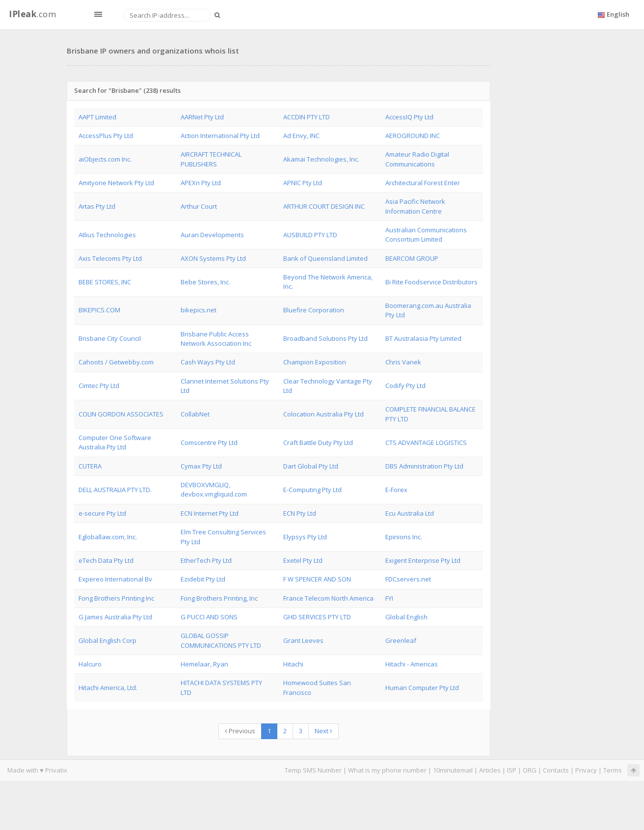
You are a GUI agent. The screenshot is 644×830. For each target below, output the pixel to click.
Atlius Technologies (107, 235)
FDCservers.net (408, 579)
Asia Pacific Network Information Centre (415, 206)
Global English (406, 617)
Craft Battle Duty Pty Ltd (318, 443)
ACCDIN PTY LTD (307, 117)
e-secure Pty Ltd (102, 513)
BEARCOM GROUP (412, 258)
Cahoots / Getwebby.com (116, 362)
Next (323, 731)
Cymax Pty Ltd (201, 466)
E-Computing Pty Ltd (312, 490)
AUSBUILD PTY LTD (310, 235)
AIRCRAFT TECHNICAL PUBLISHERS (211, 159)
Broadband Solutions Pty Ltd (325, 338)
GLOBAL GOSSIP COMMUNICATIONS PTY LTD (221, 640)
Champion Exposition (315, 362)
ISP (512, 770)
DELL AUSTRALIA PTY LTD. (115, 490)
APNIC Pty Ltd (303, 183)
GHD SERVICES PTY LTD (317, 617)
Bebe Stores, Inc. (205, 282)
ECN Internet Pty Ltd (210, 513)
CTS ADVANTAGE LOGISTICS (426, 443)
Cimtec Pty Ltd (99, 386)
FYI (389, 598)
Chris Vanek (403, 362)
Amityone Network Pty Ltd (116, 183)
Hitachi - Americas (412, 664)
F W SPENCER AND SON (317, 579)
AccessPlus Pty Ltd (106, 136)
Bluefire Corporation (314, 310)
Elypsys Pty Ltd (305, 537)
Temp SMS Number (313, 770)
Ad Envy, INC (301, 136)
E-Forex (396, 490)
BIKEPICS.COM (99, 310)
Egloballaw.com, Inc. (108, 537)
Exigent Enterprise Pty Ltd (423, 560)
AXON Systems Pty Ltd (213, 258)
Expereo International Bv (115, 579)
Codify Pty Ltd (405, 386)
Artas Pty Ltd (97, 206)
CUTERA (90, 466)
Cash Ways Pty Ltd (208, 362)
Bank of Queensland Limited (325, 258)
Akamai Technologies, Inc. (321, 159)
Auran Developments (212, 235)
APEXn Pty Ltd (201, 183)
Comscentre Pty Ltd (209, 443)
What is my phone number (387, 770)
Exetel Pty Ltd (303, 560)
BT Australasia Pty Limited (423, 338)
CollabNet (195, 414)
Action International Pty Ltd (220, 136)
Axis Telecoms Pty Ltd (110, 258)
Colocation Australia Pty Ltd (323, 414)
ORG (530, 770)
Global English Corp (107, 640)
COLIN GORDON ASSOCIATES (121, 414)
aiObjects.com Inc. (105, 159)
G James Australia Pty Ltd (115, 617)
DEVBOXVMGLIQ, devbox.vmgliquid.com (214, 489)
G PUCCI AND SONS (209, 617)
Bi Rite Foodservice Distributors (431, 282)
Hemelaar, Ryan (204, 664)
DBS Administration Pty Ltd (424, 466)
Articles (490, 770)
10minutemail (453, 770)
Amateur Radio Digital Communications (417, 159)
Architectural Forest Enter (423, 183)
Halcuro (90, 664)
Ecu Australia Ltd (410, 513)
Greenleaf (401, 640)
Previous (240, 731)
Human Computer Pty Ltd (422, 688)
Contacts (556, 770)
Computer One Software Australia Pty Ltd (115, 442)
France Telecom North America (328, 598)
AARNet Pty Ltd (202, 117)
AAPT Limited (97, 117)
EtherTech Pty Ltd (206, 560)
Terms (613, 770)
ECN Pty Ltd (300, 513)
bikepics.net (199, 310)
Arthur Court (199, 206)
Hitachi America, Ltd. (108, 688)
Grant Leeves (303, 640)
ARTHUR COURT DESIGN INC (324, 206)
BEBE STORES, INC (105, 282)
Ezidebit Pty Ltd (203, 579)
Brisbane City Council (110, 338)
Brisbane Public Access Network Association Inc (216, 339)
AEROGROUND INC (413, 136)
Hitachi (293, 664)
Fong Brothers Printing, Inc (219, 598)
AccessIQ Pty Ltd (409, 117)
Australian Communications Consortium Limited (426, 235)
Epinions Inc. (404, 537)
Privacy (586, 770)
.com (32, 14)
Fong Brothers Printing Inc (116, 598)
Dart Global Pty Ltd (311, 466)
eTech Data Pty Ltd (106, 560)
